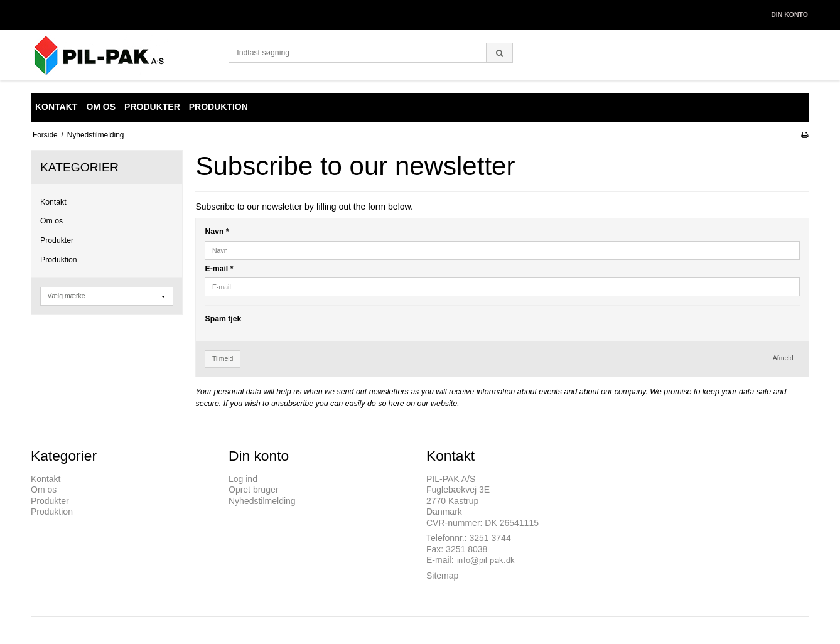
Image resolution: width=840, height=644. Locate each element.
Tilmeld (223, 358)
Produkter (57, 240)
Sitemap (442, 576)
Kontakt (53, 202)
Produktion (59, 260)
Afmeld (783, 358)
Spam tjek (223, 319)
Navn (217, 232)
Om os (51, 221)
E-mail (219, 269)
